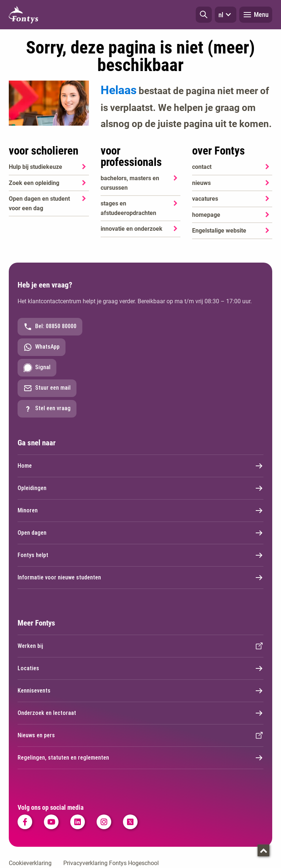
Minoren (140, 511)
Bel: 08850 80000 (50, 327)
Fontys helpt (140, 555)
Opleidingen (140, 488)
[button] (204, 15)
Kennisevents (140, 691)
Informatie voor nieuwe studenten (140, 578)
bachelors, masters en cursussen (130, 183)
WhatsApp (42, 347)
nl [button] (226, 15)
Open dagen (140, 533)
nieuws (201, 183)
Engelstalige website (219, 231)
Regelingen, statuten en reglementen (140, 758)
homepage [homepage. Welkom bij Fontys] (206, 215)
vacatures (205, 199)
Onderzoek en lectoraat (140, 713)
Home (140, 466)
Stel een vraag (47, 409)
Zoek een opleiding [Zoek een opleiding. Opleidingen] (34, 183)
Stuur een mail (47, 388)
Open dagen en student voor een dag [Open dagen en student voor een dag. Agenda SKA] (39, 203)
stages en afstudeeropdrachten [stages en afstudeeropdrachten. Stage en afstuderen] (128, 208)
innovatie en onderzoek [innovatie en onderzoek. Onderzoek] (132, 229)
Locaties (140, 668)
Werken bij (140, 646)
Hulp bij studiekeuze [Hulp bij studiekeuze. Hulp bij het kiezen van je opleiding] (35, 167)
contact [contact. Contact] (202, 167)
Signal (37, 368)
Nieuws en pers (140, 735)
